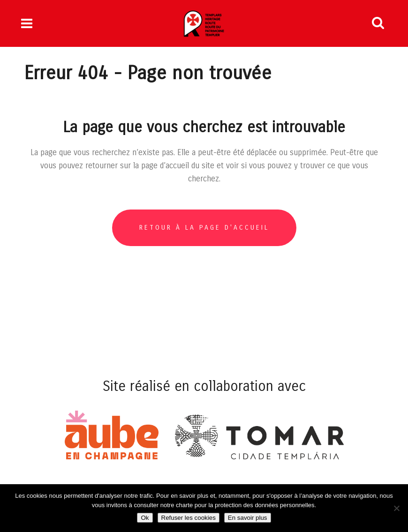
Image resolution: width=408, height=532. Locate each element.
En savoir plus (248, 518)
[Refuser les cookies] (396, 508)
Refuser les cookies (189, 518)
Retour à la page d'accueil (204, 228)
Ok (145, 518)
